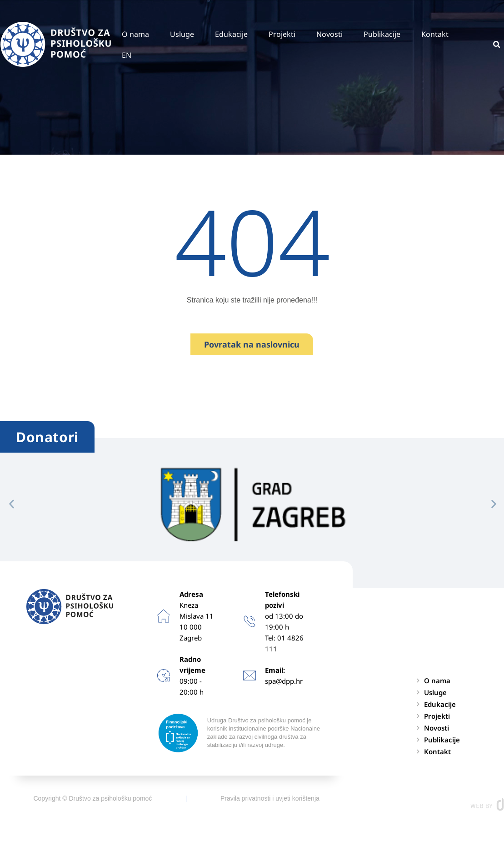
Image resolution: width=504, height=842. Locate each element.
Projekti (282, 34)
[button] (12, 504)
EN (127, 55)
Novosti (329, 34)
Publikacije (382, 34)
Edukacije (231, 34)
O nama (135, 34)
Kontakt (435, 34)
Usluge (182, 34)
